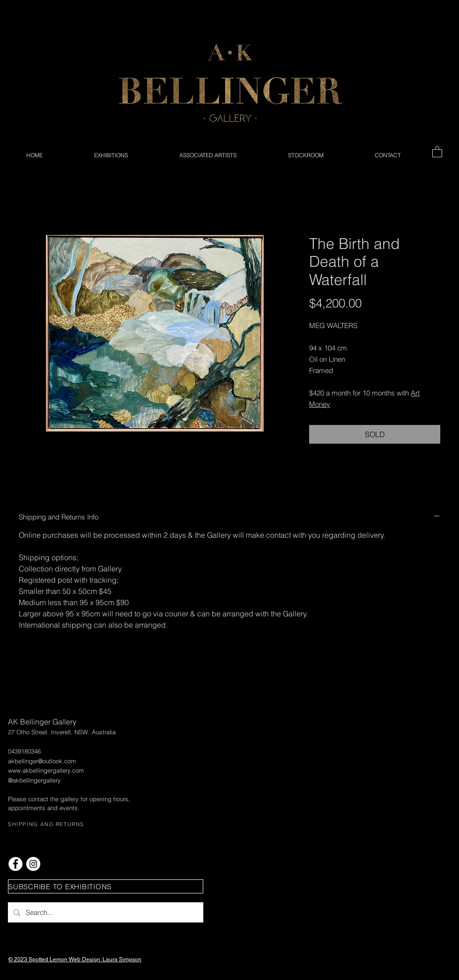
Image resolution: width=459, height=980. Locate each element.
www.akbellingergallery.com (46, 770)
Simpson (130, 959)
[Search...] (105, 912)
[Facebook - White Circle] (15, 864)
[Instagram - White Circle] (33, 864)
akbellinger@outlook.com (42, 761)
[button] (437, 151)
